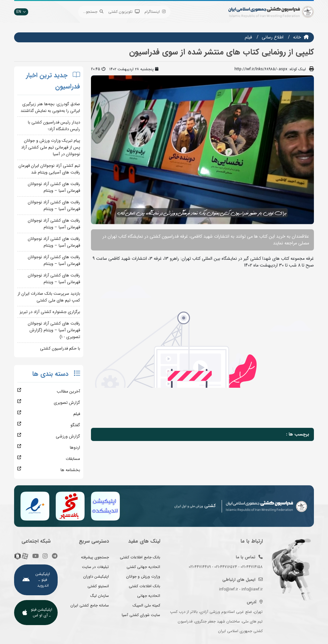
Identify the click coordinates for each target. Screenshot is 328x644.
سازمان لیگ (100, 596)
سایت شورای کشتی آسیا (141, 615)
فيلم (248, 37)
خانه (297, 37)
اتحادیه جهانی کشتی (143, 567)
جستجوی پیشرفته (95, 557)
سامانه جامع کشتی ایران (90, 605)
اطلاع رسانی (273, 37)
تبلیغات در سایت (95, 567)
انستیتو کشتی (98, 586)
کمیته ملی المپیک (146, 605)
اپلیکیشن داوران (96, 576)
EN (21, 12)
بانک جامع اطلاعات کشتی (140, 557)
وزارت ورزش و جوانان (143, 576)
